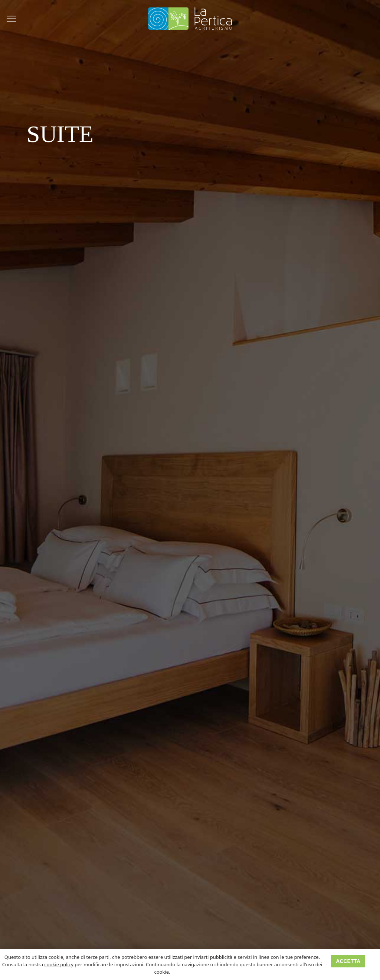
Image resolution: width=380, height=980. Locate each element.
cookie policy (59, 964)
